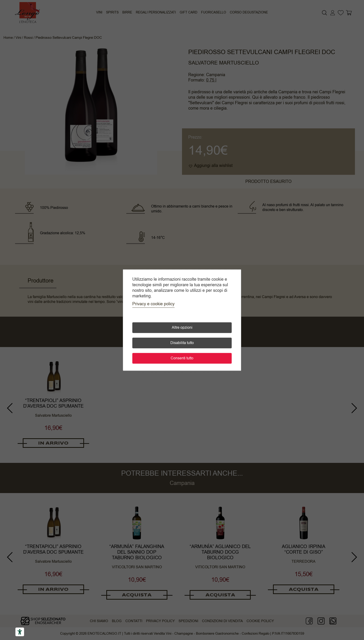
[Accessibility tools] (20, 632)
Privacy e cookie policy (153, 304)
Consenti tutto (182, 358)
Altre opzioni (182, 328)
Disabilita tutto (182, 343)
